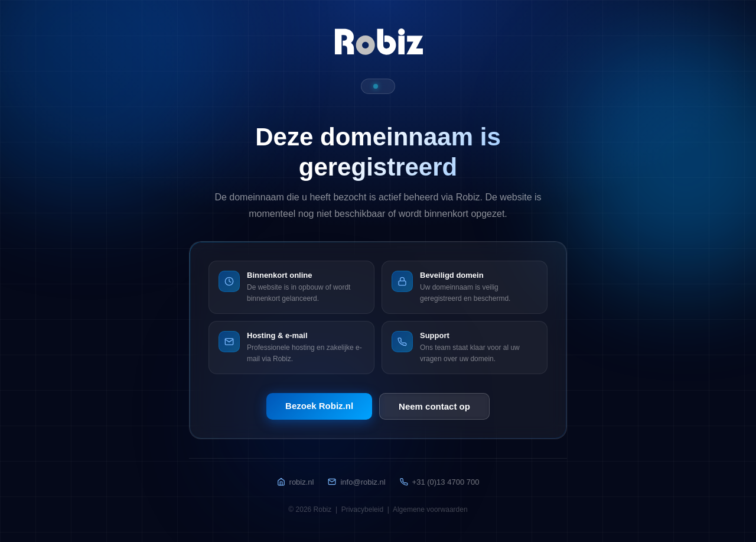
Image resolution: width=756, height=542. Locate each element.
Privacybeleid (362, 509)
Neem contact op (434, 406)
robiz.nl (296, 482)
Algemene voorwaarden (430, 509)
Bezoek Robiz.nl (319, 406)
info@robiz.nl (356, 482)
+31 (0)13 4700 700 (440, 482)
